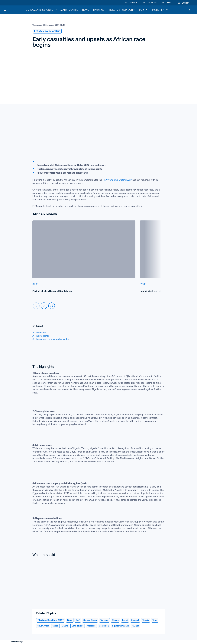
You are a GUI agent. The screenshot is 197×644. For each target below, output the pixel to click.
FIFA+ (143, 3)
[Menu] (5, 10)
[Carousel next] (44, 306)
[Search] (189, 10)
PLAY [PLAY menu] (144, 10)
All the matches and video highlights (51, 339)
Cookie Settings (16, 642)
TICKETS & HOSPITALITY (122, 10)
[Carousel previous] (36, 306)
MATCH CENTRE (69, 10)
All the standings (41, 336)
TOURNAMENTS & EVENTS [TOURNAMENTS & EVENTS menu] (41, 10)
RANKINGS (99, 10)
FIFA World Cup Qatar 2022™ (117, 180)
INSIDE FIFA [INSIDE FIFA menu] (160, 10)
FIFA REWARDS (131, 3)
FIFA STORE (153, 3)
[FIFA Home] (14, 10)
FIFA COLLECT (167, 3)
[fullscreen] (52, 306)
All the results (39, 333)
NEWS (86, 10)
